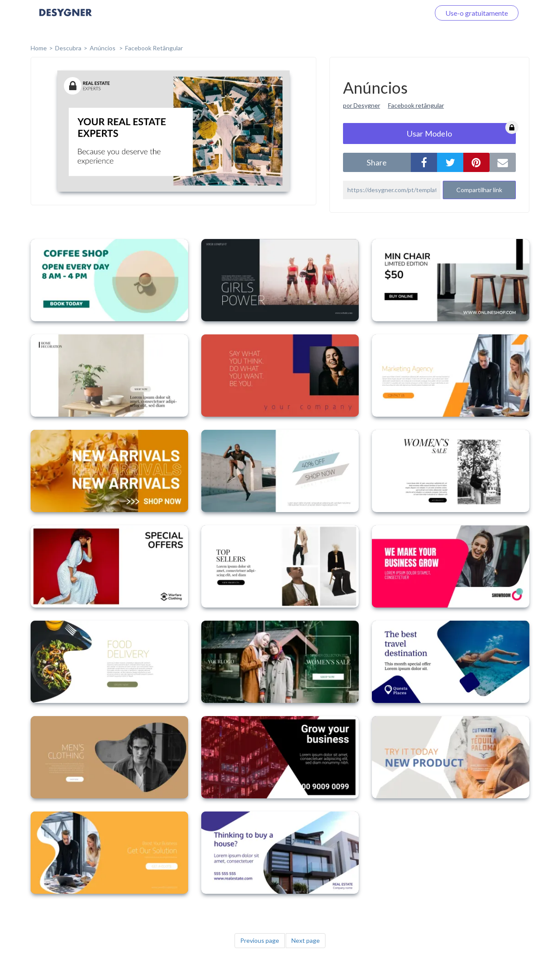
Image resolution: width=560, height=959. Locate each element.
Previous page (260, 940)
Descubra (68, 48)
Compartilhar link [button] (479, 190)
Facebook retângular (416, 105)
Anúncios (103, 48)
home (39, 48)
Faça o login (402, 13)
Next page (306, 940)
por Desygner (362, 105)
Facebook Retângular (154, 48)
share (377, 162)
